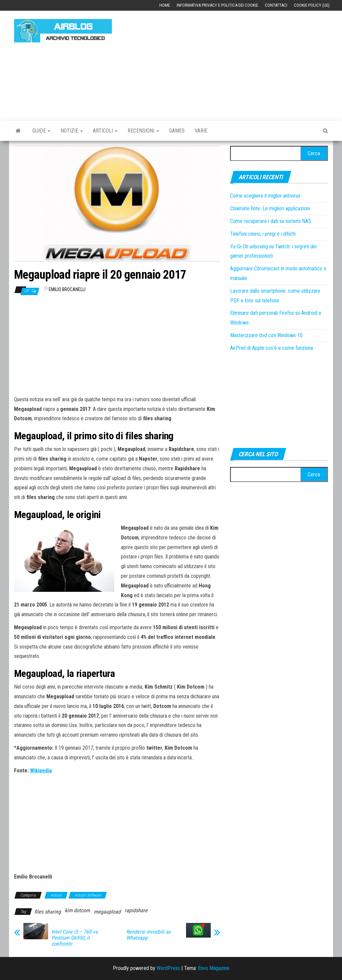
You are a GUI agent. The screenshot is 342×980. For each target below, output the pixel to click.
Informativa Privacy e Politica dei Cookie (217, 5)
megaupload (107, 912)
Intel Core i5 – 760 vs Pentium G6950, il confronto (74, 938)
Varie (201, 131)
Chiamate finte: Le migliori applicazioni (270, 208)
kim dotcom (77, 910)
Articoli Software (88, 895)
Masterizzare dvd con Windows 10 (266, 335)
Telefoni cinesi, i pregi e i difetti (263, 234)
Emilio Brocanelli (67, 289)
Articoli (105, 131)
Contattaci (276, 5)
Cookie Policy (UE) (312, 5)
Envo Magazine (214, 968)
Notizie (72, 131)
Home (165, 5)
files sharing (48, 912)
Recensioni (143, 131)
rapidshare (136, 910)
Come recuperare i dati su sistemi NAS (271, 221)
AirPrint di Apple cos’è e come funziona (272, 348)
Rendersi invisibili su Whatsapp (148, 935)
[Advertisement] (232, 62)
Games (177, 131)
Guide (41, 131)
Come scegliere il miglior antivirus (265, 196)
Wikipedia (41, 771)
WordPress (168, 968)
